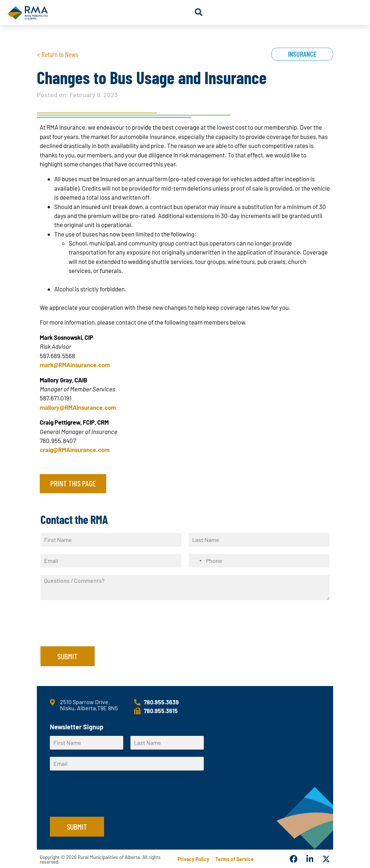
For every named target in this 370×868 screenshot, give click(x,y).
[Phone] (259, 561)
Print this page (73, 483)
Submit (68, 656)
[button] (199, 12)
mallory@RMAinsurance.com (78, 407)
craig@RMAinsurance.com (75, 450)
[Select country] (196, 561)
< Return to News (57, 54)
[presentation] (95, 634)
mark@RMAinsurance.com (75, 365)
